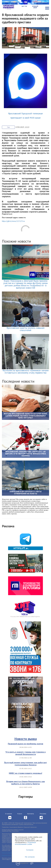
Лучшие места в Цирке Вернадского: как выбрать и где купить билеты (25, 783)
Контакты (31, 814)
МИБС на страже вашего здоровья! (25, 773)
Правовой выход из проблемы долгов (25, 744)
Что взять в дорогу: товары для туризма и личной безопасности (25, 753)
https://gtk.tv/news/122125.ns (13, 221)
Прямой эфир (35, 7)
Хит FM (24, 6)
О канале (9, 814)
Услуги (20, 814)
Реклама (43, 814)
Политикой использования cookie (25, 843)
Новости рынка (26, 739)
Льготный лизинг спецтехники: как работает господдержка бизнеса (26, 764)
